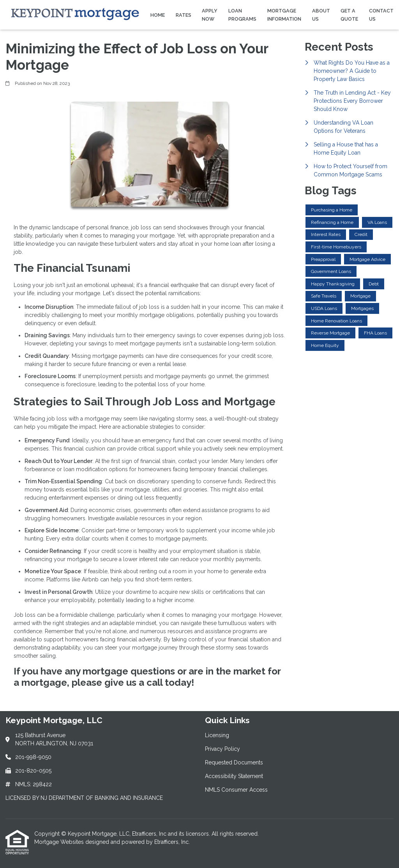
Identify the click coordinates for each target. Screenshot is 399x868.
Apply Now (210, 15)
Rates (184, 15)
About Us (321, 15)
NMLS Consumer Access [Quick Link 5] (236, 790)
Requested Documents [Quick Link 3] (234, 762)
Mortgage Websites (60, 842)
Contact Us (381, 15)
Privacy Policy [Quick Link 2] (222, 749)
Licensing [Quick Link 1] (217, 735)
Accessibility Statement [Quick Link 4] (234, 776)
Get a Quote (349, 15)
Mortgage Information (284, 15)
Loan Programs (242, 15)
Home (158, 15)
